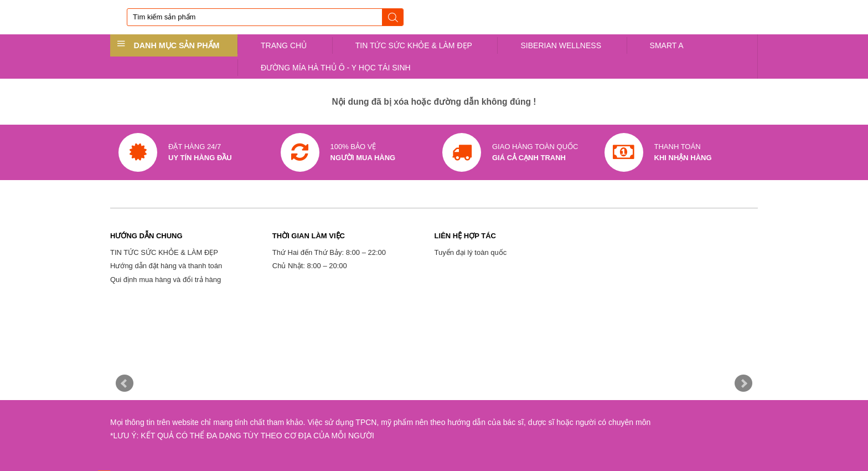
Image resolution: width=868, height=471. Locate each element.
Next (743, 383)
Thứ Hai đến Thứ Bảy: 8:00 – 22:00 (329, 252)
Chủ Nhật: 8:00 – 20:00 (310, 266)
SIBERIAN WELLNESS (561, 45)
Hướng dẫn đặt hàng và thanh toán (166, 266)
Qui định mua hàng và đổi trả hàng (166, 280)
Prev (125, 383)
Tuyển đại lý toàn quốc (471, 252)
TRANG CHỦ (284, 45)
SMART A (667, 45)
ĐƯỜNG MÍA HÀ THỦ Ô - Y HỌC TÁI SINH (336, 68)
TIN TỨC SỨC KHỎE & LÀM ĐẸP (414, 45)
